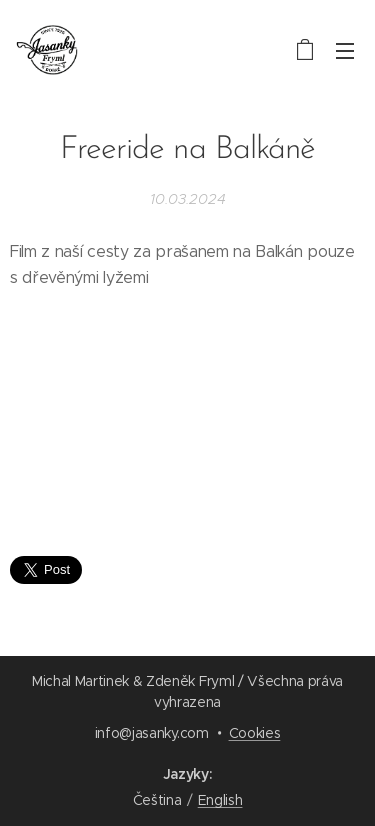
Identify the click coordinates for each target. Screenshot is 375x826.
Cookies (255, 733)
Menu (345, 51)
